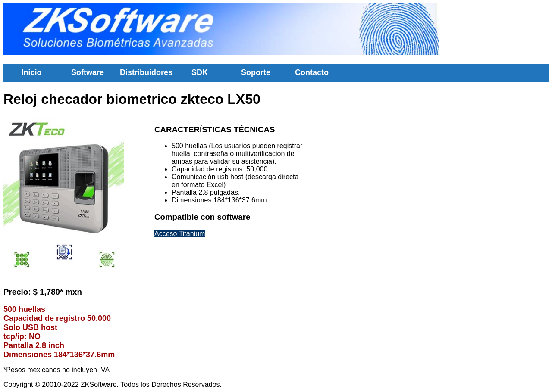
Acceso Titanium (180, 234)
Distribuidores (146, 72)
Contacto (312, 72)
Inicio (31, 72)
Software (88, 72)
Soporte (256, 72)
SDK (200, 72)
